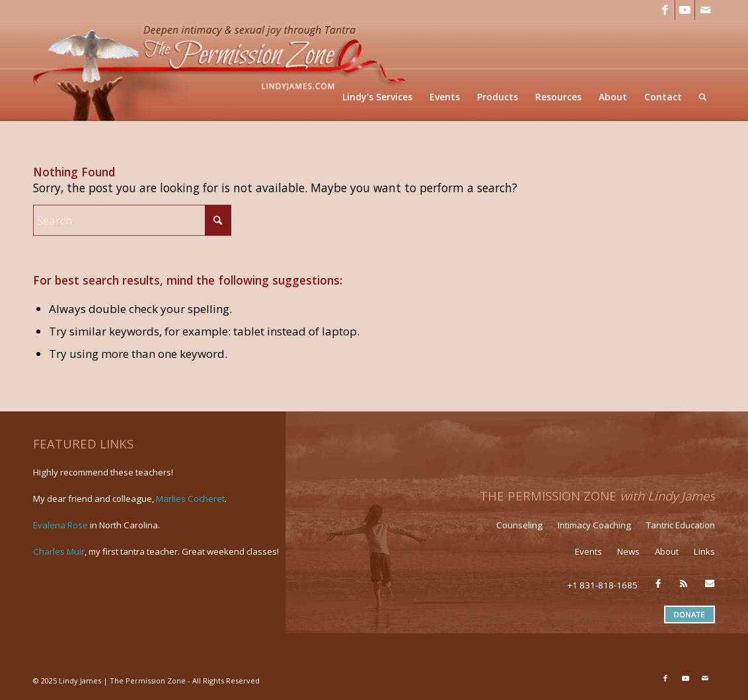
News (628, 551)
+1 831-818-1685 (603, 585)
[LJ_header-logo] (222, 70)
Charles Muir (59, 551)
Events (588, 551)
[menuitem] (377, 97)
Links (704, 551)
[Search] (703, 97)
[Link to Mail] (705, 10)
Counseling (519, 525)
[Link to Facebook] (665, 10)
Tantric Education (681, 525)
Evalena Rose (60, 525)
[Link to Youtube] (685, 10)
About (667, 551)
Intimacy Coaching (594, 525)
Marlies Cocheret (190, 499)
